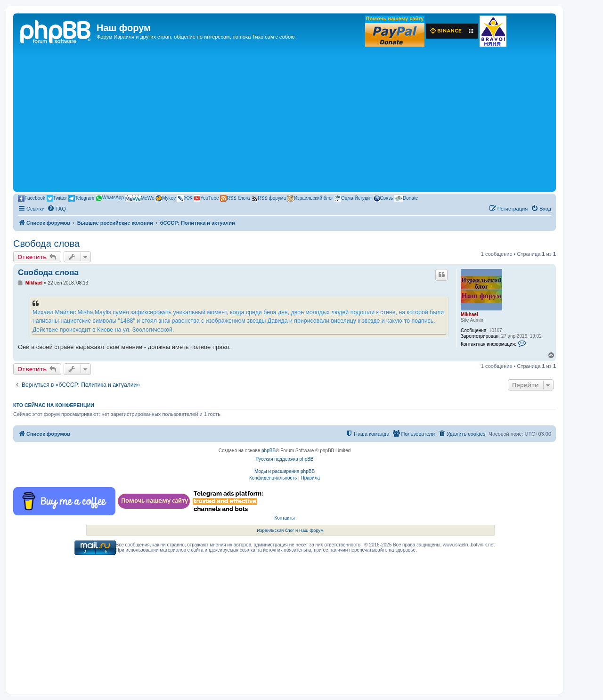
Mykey (166, 198)
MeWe (140, 198)
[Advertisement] (285, 119)
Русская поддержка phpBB (284, 459)
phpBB (269, 451)
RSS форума (269, 198)
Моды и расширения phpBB (285, 471)
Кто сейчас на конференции (54, 405)
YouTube (206, 198)
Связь (383, 198)
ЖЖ (185, 198)
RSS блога (235, 198)
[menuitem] (57, 209)
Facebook (32, 198)
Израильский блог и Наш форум (290, 530)
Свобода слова (46, 244)
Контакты (284, 518)
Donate (406, 198)
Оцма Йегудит (353, 198)
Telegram (81, 198)
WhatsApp (110, 198)
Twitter (57, 198)
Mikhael (469, 314)
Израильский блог (310, 198)
